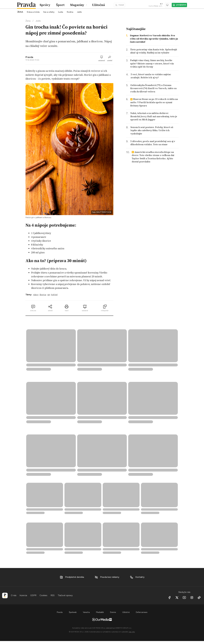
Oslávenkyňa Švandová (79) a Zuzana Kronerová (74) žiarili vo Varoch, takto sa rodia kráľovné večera (153, 88)
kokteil (54, 295)
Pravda (29, 57)
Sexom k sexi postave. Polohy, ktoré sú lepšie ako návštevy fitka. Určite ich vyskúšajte (152, 130)
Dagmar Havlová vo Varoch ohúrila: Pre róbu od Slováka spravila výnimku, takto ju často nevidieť (154, 39)
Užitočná (98, 5)
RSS (53, 595)
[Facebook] (170, 598)
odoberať (102, 58)
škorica (43, 295)
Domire (113, 612)
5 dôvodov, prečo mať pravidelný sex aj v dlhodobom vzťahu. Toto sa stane (153, 143)
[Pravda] (5, 595)
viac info (132, 632)
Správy (45, 5)
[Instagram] (192, 598)
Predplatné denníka (72, 577)
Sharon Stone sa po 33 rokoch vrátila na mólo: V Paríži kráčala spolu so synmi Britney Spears (154, 102)
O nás (14, 595)
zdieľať (110, 58)
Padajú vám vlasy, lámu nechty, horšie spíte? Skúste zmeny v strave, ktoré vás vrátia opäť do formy (152, 63)
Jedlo (38, 21)
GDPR (33, 595)
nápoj (36, 295)
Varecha (86, 612)
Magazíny (77, 5)
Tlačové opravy (65, 595)
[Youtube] (184, 598)
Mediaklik (100, 612)
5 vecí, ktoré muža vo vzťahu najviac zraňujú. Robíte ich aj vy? (151, 76)
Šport (60, 5)
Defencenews (142, 612)
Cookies (43, 595)
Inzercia (23, 595)
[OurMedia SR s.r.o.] (102, 619)
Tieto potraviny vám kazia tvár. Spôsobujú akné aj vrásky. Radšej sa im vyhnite (154, 51)
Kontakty (137, 577)
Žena (28, 21)
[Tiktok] (199, 598)
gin (49, 295)
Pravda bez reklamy (107, 577)
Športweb (73, 612)
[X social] (177, 598)
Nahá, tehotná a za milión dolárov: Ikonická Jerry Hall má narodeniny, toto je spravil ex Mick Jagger (154, 116)
